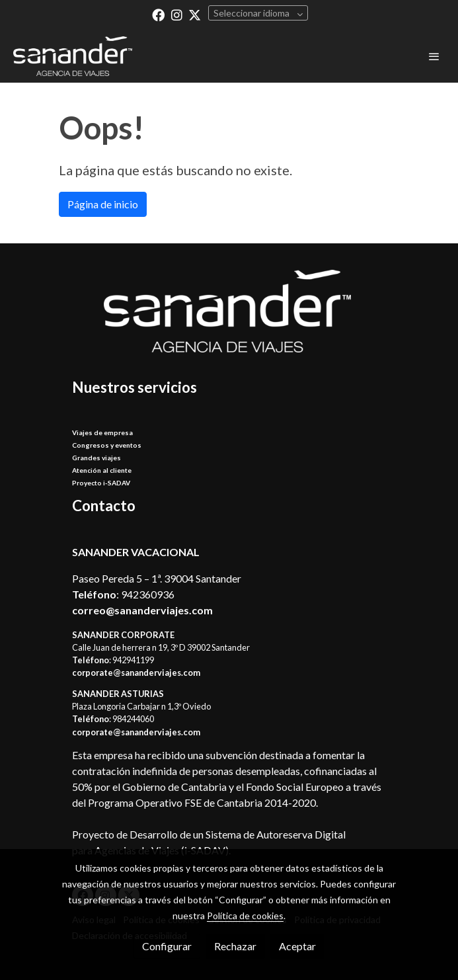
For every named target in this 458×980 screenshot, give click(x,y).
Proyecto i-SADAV (101, 483)
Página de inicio (103, 204)
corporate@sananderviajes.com (136, 673)
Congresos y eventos (107, 445)
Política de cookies (245, 916)
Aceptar (297, 946)
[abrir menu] (434, 56)
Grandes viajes (96, 458)
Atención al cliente (102, 470)
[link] (73, 56)
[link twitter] (195, 14)
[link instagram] (177, 14)
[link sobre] (229, 319)
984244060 (133, 719)
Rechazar (235, 946)
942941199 (133, 660)
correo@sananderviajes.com (142, 610)
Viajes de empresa (102, 432)
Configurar (167, 946)
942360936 (148, 594)
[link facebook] (158, 14)
